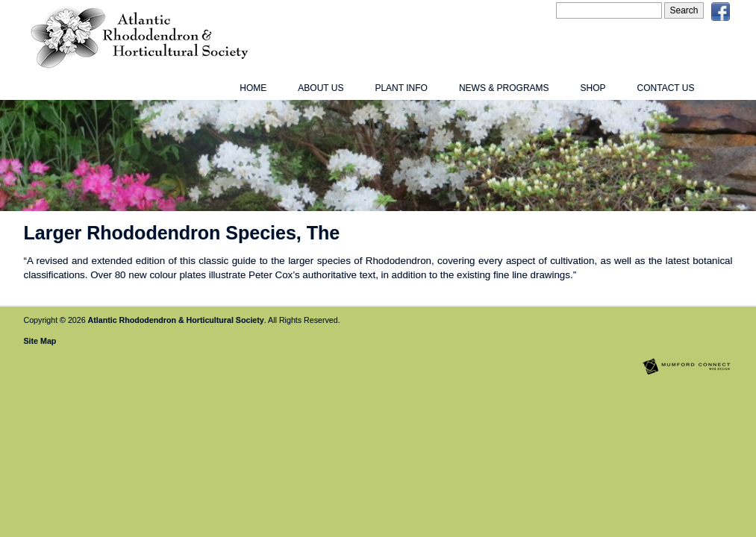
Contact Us (666, 88)
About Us (321, 88)
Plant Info (401, 88)
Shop (593, 88)
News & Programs (504, 88)
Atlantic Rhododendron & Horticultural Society (176, 320)
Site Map (40, 341)
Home (253, 88)
